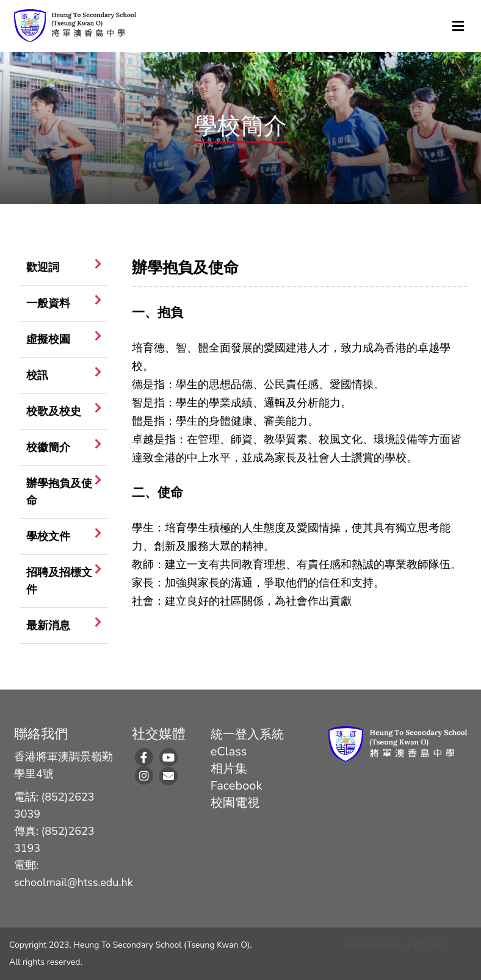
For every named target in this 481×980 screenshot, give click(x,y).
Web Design (370, 945)
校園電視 (235, 803)
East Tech (425, 945)
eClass (229, 751)
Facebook (237, 786)
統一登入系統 (247, 734)
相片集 (229, 769)
